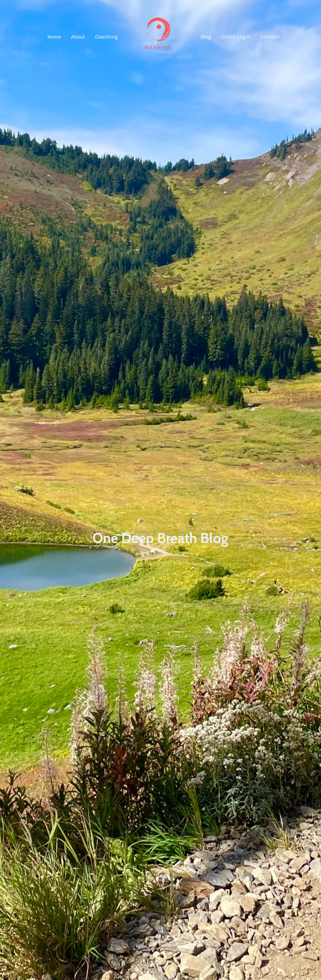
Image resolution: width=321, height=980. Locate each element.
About (78, 37)
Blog (206, 37)
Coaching (106, 37)
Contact (270, 37)
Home (54, 37)
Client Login (236, 37)
